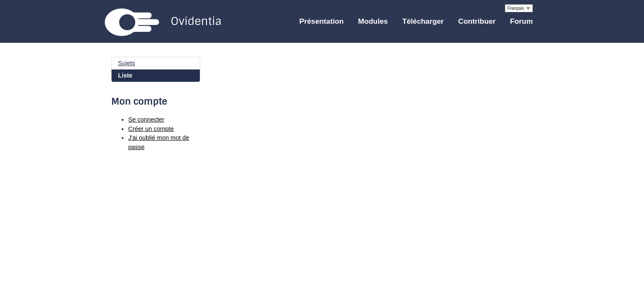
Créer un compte (151, 129)
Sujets (126, 63)
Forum (521, 21)
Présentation (322, 21)
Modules (373, 21)
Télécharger (423, 21)
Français (516, 8)
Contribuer (477, 21)
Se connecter (146, 119)
